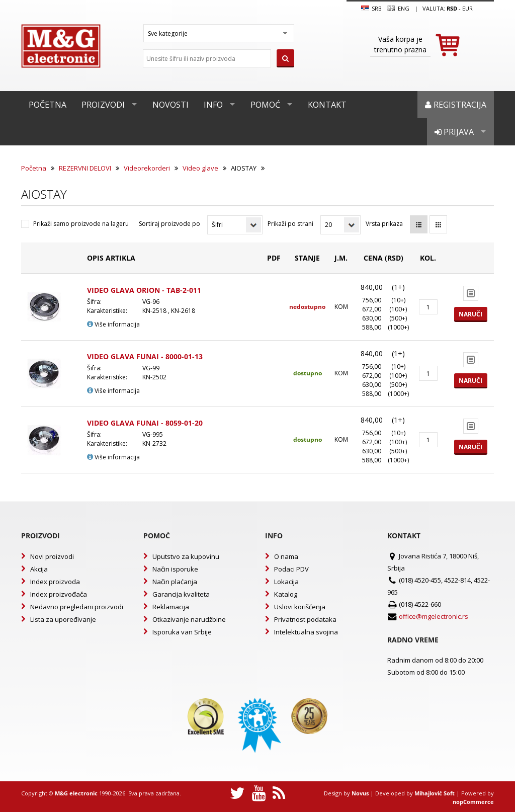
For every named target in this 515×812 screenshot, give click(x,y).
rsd (452, 8)
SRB (371, 9)
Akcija (39, 569)
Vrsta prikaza (384, 224)
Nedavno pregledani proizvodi (77, 607)
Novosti (170, 105)
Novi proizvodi (52, 556)
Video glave (200, 168)
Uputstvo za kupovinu (186, 556)
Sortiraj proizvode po (169, 224)
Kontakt (327, 105)
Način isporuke (175, 569)
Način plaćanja (175, 582)
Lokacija (286, 582)
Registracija (456, 105)
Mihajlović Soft (435, 793)
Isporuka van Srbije (182, 632)
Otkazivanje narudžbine (189, 619)
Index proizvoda (55, 582)
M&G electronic (76, 793)
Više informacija (113, 324)
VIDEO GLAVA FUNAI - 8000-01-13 (145, 356)
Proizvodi (103, 105)
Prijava (454, 132)
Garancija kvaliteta (181, 594)
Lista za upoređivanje (63, 619)
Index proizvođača (59, 594)
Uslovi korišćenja (300, 607)
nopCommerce (473, 802)
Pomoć (265, 105)
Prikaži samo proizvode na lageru (81, 224)
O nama (286, 556)
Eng (398, 9)
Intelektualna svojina (306, 632)
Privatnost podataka (305, 619)
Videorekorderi (147, 168)
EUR (467, 8)
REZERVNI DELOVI (85, 168)
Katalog (286, 594)
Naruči (470, 314)
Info (213, 105)
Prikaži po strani (290, 224)
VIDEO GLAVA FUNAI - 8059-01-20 (145, 423)
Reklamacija (171, 607)
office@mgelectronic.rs (434, 616)
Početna (48, 105)
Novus (360, 793)
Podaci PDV (291, 569)
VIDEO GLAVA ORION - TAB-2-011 (144, 290)
